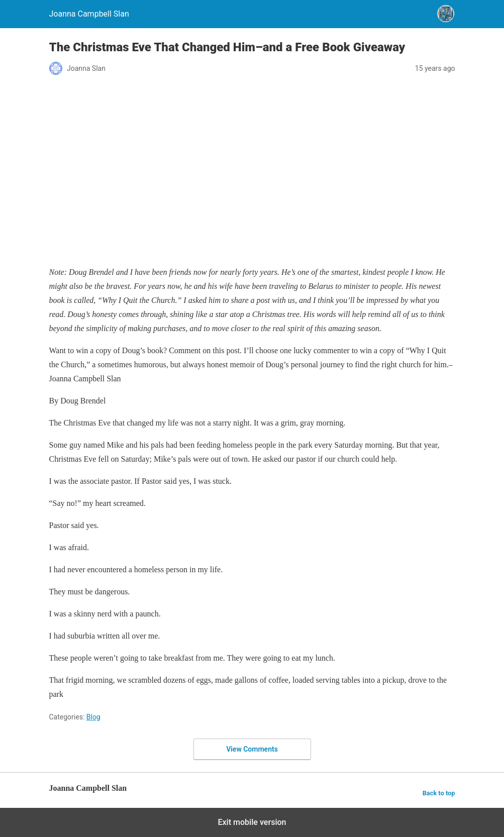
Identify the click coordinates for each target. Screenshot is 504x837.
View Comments (252, 749)
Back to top (439, 793)
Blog (93, 717)
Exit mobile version (252, 822)
